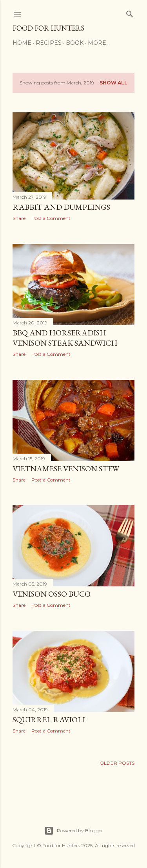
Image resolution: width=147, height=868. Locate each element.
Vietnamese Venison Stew (66, 469)
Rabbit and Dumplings (61, 207)
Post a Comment (51, 218)
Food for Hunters (48, 28)
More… (99, 43)
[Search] (130, 12)
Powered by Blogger (74, 831)
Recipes (49, 43)
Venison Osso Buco (52, 594)
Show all (113, 83)
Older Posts (117, 763)
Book (75, 43)
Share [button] (19, 218)
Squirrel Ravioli (49, 720)
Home (22, 43)
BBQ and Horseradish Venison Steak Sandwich (65, 338)
